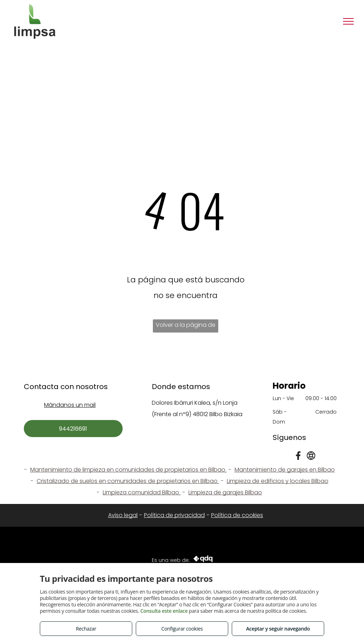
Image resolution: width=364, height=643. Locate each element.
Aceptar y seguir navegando (278, 629)
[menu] (348, 21)
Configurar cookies (182, 629)
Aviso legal (123, 515)
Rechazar (86, 629)
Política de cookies (237, 515)
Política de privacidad (174, 515)
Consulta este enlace (164, 611)
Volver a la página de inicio (186, 327)
